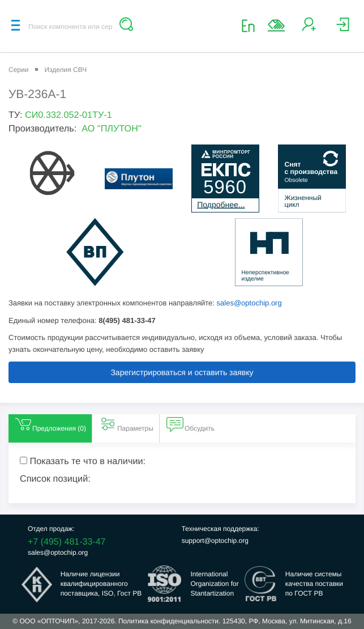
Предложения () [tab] (50, 424)
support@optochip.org (215, 541)
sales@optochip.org (249, 303)
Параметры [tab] (126, 424)
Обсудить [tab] (190, 424)
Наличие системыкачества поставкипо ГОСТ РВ (314, 584)
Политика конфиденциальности (168, 621)
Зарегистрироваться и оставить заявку (182, 372)
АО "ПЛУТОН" (111, 129)
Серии (18, 70)
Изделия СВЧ (65, 70)
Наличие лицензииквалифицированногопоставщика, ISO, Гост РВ (101, 584)
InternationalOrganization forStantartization (214, 584)
